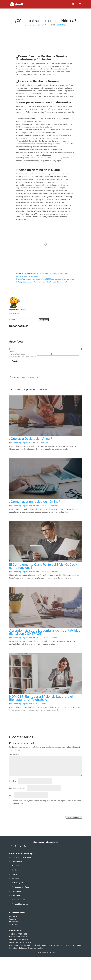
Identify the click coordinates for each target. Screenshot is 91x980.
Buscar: (12, 320)
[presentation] (27, 369)
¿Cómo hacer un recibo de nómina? (35, 502)
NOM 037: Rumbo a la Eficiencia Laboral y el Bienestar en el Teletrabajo (41, 698)
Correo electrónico (18, 788)
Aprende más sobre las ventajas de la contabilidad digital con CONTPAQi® (45, 632)
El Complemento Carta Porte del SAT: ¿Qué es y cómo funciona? (43, 566)
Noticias (44, 443)
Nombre (13, 781)
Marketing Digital (36, 25)
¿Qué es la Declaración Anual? (31, 439)
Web (11, 795)
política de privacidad (29, 377)
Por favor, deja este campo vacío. (23, 357)
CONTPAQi (61, 25)
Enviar (16, 361)
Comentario (15, 754)
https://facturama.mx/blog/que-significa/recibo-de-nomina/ (42, 282)
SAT (58, 119)
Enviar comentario (74, 817)
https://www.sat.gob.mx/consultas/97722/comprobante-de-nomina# (45, 279)
